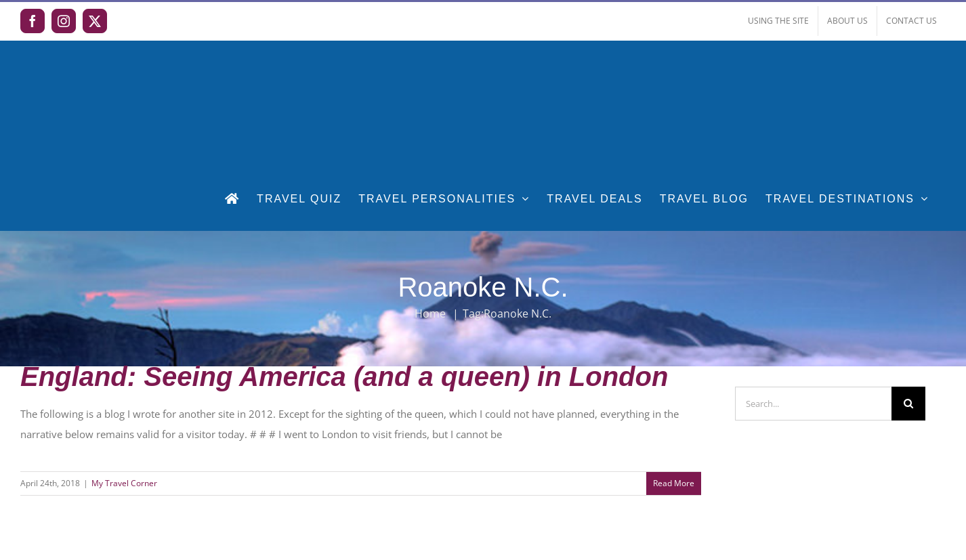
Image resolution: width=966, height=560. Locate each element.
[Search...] (814, 404)
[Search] (908, 404)
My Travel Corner (124, 483)
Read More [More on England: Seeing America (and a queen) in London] (674, 483)
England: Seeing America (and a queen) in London (344, 376)
